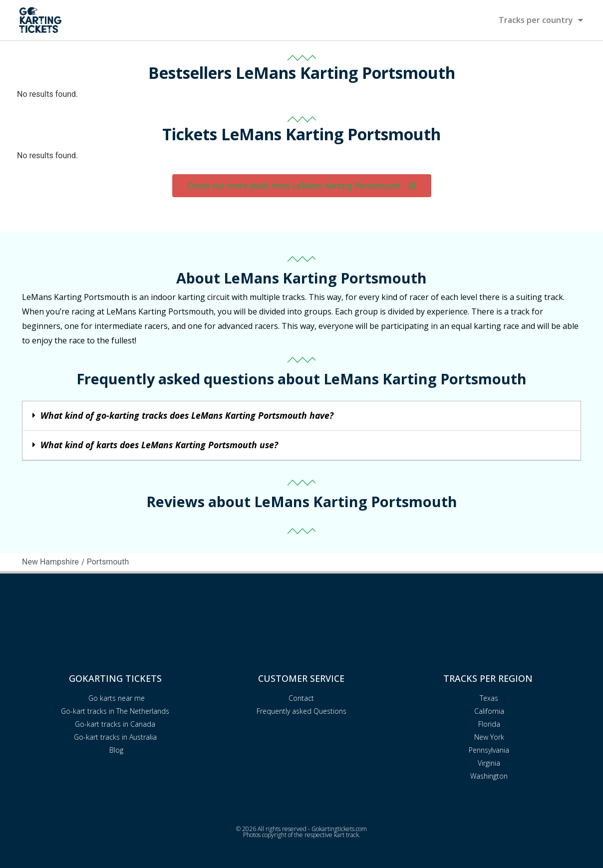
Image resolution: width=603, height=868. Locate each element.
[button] (301, 416)
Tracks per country (541, 20)
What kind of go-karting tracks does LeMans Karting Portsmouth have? (187, 415)
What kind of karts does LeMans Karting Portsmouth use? (159, 445)
